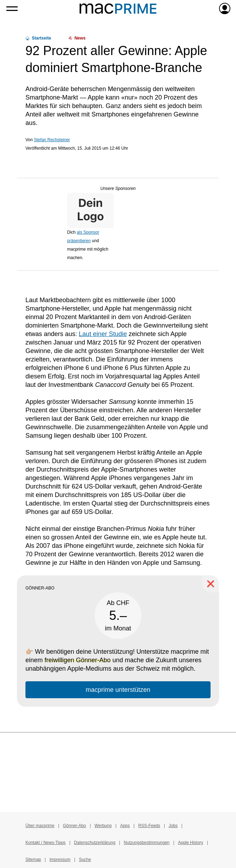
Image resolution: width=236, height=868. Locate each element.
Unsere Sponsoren (118, 188)
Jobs (173, 826)
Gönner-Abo (74, 826)
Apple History (191, 843)
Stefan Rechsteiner (52, 140)
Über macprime (40, 826)
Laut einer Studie (103, 334)
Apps (125, 826)
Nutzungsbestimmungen (146, 843)
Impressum (60, 860)
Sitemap (33, 860)
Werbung (103, 826)
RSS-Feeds (149, 826)
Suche (85, 860)
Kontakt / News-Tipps (46, 843)
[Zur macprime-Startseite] (118, 8)
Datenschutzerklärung (95, 843)
